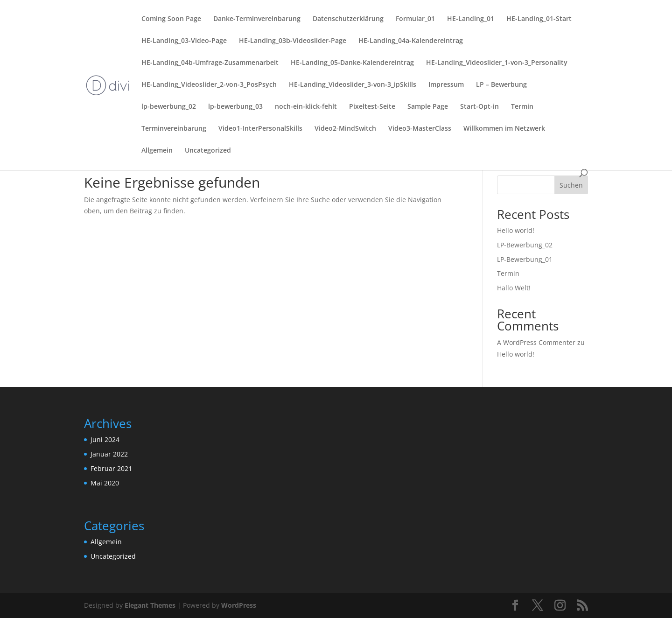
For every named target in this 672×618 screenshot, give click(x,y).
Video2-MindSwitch (345, 129)
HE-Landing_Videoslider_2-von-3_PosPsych (209, 85)
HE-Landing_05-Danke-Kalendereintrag (352, 63)
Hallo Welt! (514, 288)
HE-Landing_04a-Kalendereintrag (411, 41)
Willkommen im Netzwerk (504, 129)
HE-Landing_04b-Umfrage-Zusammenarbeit (210, 63)
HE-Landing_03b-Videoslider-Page (293, 41)
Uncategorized (208, 151)
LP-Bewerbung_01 (525, 259)
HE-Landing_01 (471, 19)
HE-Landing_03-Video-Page (184, 41)
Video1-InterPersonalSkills (260, 129)
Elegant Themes (150, 605)
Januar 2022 (109, 454)
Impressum (446, 85)
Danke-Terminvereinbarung (257, 19)
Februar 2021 (111, 468)
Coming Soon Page (171, 19)
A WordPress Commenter (536, 342)
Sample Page (428, 107)
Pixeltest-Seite (372, 107)
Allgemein (157, 151)
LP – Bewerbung (501, 85)
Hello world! (516, 230)
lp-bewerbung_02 (169, 107)
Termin (522, 107)
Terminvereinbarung (174, 129)
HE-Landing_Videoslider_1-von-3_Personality (497, 63)
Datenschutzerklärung (348, 19)
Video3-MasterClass (420, 129)
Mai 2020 (105, 483)
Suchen (571, 185)
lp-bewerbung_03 (235, 107)
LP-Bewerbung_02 (525, 245)
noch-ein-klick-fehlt (306, 107)
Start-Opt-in (479, 107)
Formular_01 (415, 19)
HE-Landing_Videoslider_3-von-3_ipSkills (353, 85)
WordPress (239, 605)
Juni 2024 (105, 439)
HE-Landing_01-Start (539, 19)
